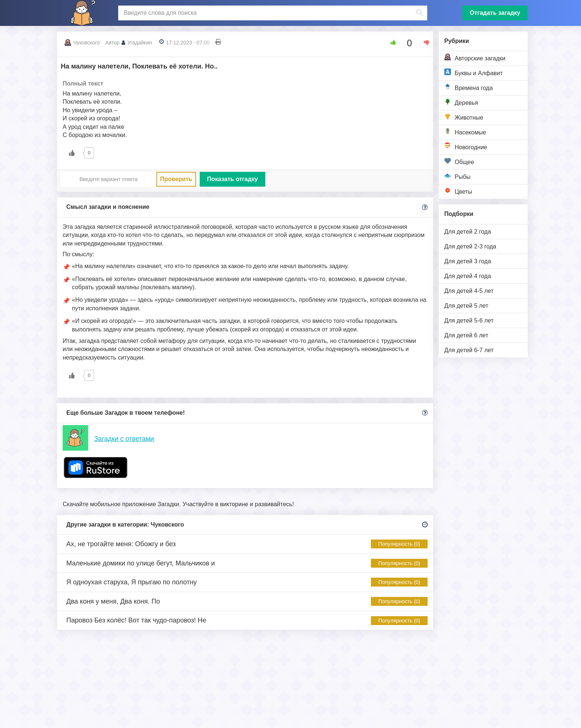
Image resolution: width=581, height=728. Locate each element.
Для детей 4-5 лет (469, 291)
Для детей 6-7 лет (469, 350)
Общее (459, 161)
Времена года (469, 87)
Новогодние (466, 146)
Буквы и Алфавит (474, 72)
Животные (464, 117)
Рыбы (457, 176)
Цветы (458, 191)
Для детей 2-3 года (470, 246)
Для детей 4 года (468, 276)
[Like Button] (391, 43)
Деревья (461, 102)
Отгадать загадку (495, 13)
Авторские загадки (475, 58)
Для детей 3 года (468, 261)
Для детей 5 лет (466, 306)
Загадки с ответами (124, 439)
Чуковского (87, 43)
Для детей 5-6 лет (469, 320)
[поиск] (272, 13)
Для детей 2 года (468, 232)
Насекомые (465, 132)
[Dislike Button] (424, 43)
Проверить (176, 179)
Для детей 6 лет (466, 335)
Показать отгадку (233, 179)
